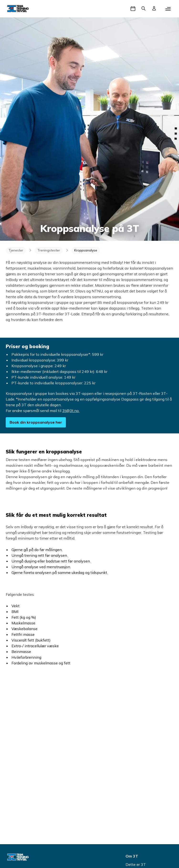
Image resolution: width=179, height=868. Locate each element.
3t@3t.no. (71, 411)
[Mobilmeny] (168, 9)
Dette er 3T (136, 864)
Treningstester (49, 250)
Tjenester (16, 250)
